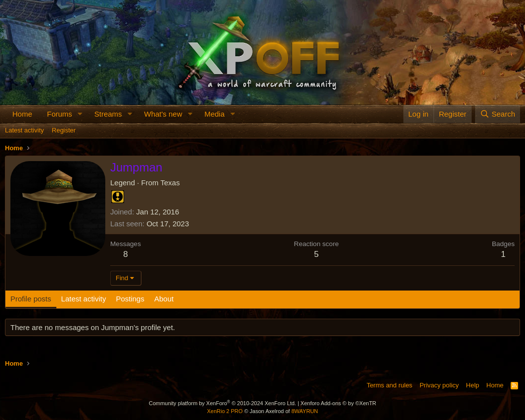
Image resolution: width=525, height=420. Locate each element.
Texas (170, 183)
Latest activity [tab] (84, 299)
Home (22, 114)
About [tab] (164, 299)
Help (473, 385)
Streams (108, 114)
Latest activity (24, 130)
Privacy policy (439, 385)
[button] (80, 114)
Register (64, 130)
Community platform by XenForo (222, 403)
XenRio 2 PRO (225, 411)
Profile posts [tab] (31, 299)
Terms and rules (390, 385)
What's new (163, 114)
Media (214, 114)
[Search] (498, 114)
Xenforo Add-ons (338, 403)
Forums (60, 114)
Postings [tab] (130, 299)
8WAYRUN (305, 411)
